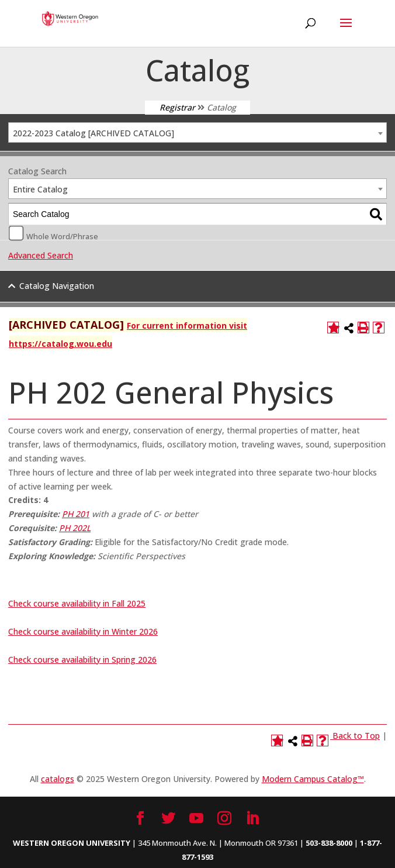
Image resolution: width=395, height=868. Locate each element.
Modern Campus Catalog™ (313, 779)
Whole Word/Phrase (62, 236)
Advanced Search (41, 255)
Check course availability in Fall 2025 (77, 603)
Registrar (177, 107)
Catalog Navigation (57, 286)
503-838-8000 (329, 843)
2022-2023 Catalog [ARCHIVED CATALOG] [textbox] (93, 133)
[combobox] (197, 132)
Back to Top (356, 736)
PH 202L (75, 528)
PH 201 (76, 514)
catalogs (58, 779)
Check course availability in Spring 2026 (82, 659)
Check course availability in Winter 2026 (83, 631)
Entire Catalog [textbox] (40, 189)
